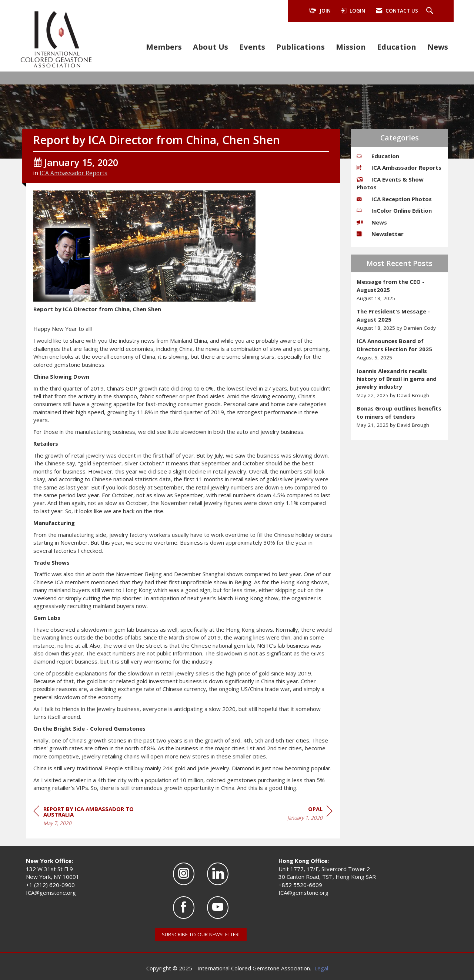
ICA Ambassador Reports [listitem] (399, 167)
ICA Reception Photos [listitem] (394, 199)
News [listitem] (372, 222)
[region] (310, 814)
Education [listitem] (378, 156)
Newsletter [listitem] (380, 234)
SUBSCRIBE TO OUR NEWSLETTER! (201, 934)
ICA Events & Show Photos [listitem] (390, 183)
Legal (321, 968)
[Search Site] (431, 11)
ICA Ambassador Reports (74, 173)
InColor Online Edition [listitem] (394, 210)
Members (164, 47)
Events (252, 47)
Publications (301, 47)
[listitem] (400, 290)
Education (397, 47)
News (438, 47)
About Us (211, 47)
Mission (351, 47)
